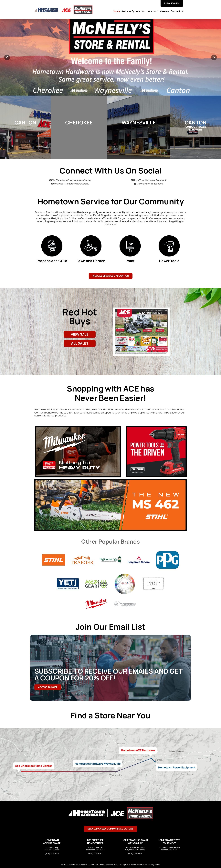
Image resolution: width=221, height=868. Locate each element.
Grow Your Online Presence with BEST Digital (109, 865)
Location (152, 11)
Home (117, 11)
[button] (44, 332)
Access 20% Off (48, 687)
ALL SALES (80, 343)
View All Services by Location (111, 276)
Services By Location (133, 11)
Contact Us (177, 11)
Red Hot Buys (80, 316)
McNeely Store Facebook (149, 184)
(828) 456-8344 (135, 854)
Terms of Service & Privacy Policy (145, 865)
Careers (165, 11)
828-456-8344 (172, 3)
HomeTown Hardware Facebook (149, 180)
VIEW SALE (80, 334)
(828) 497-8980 (95, 854)
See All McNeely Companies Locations (111, 829)
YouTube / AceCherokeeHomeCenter (70, 180)
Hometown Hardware (77, 865)
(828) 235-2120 (52, 854)
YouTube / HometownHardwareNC (70, 184)
